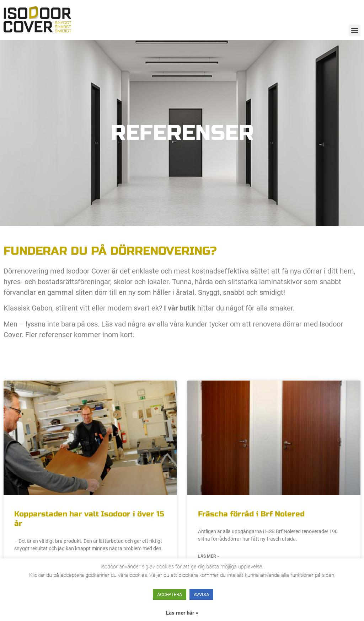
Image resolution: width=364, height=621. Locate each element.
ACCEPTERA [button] (170, 595)
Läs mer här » (182, 613)
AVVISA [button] (201, 595)
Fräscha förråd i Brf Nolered (251, 514)
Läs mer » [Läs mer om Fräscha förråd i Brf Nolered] (209, 556)
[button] (355, 30)
